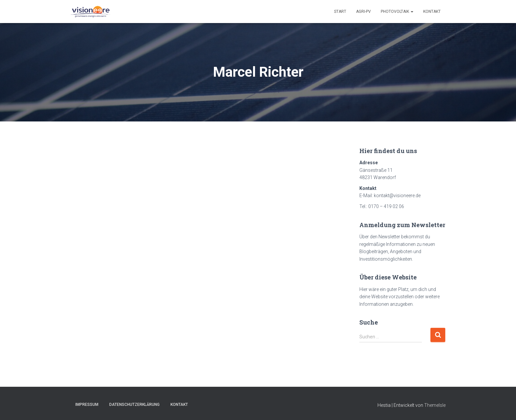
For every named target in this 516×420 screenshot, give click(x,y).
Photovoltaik (397, 12)
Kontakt (432, 12)
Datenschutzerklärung (134, 405)
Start (340, 12)
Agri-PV (363, 12)
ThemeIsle (435, 405)
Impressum (87, 405)
